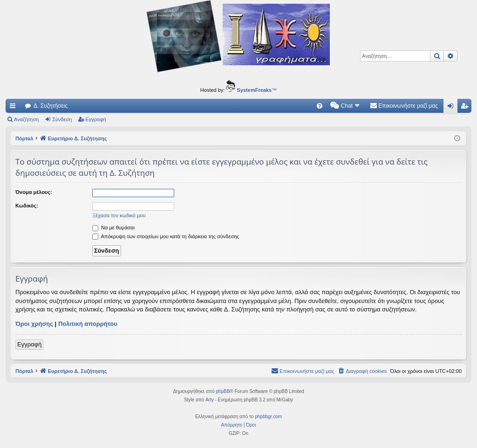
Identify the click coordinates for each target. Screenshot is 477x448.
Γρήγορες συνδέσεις (14, 108)
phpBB (223, 391)
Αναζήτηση (26, 119)
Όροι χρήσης (34, 324)
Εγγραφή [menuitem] (466, 108)
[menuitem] (320, 106)
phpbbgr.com (268, 417)
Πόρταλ (24, 138)
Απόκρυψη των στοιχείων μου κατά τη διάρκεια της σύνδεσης (166, 236)
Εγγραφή (96, 119)
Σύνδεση (62, 119)
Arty (210, 400)
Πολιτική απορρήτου (88, 324)
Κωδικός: (27, 206)
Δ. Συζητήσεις (51, 106)
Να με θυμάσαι (113, 227)
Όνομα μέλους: (34, 192)
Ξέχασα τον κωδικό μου (119, 215)
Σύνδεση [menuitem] (453, 108)
